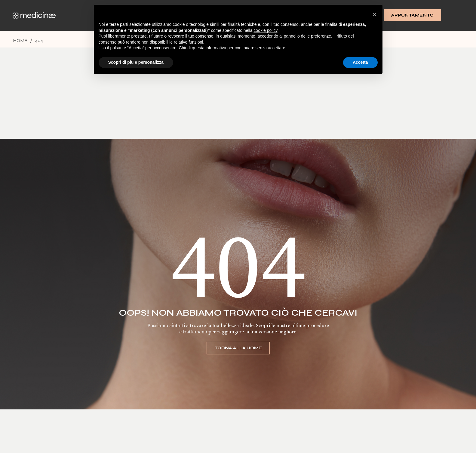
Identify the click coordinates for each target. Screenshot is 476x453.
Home (20, 40)
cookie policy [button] (265, 30)
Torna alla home (238, 348)
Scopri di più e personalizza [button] (136, 62)
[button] (375, 14)
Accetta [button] (360, 62)
